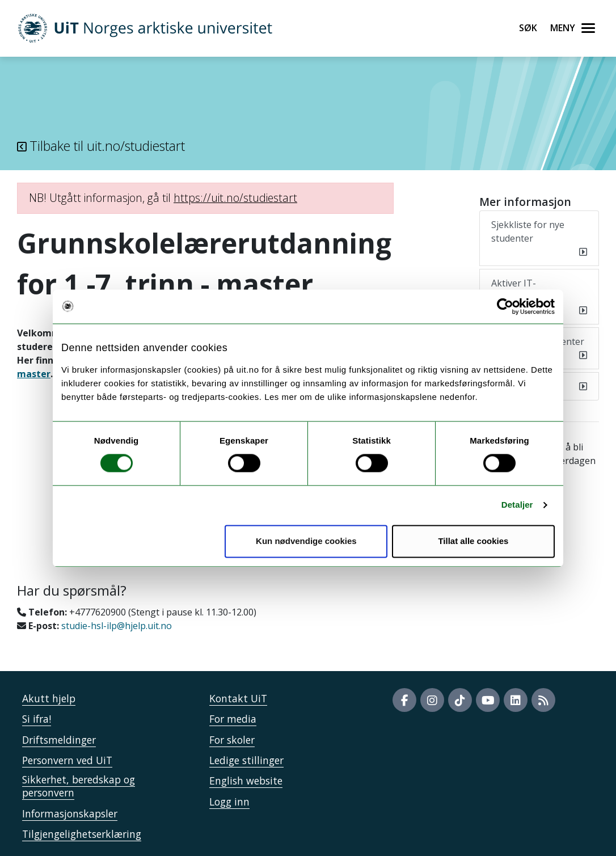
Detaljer (517, 505)
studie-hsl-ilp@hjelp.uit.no (117, 626)
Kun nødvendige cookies (306, 541)
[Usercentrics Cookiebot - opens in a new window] (505, 306)
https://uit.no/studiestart (235, 198)
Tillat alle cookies (473, 541)
